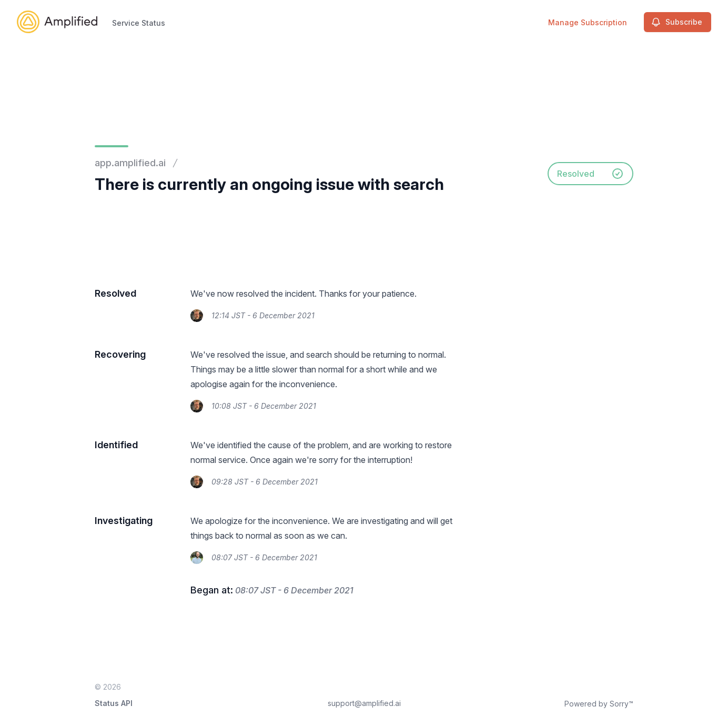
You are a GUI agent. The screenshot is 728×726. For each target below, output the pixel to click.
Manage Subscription (588, 22)
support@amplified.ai (364, 703)
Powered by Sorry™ (599, 704)
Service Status (139, 23)
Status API (114, 703)
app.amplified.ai (130, 163)
